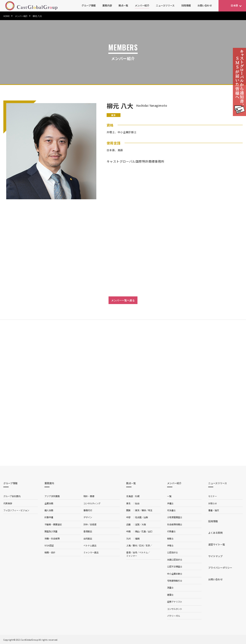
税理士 (170, 539)
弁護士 (170, 503)
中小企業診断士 (175, 574)
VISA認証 (49, 545)
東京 (137, 510)
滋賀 (137, 524)
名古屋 (138, 517)
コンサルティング (92, 503)
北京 (148, 545)
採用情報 (186, 5)
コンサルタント (175, 609)
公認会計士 (172, 552)
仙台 (137, 503)
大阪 (144, 524)
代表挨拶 (8, 503)
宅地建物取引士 (175, 581)
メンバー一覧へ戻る (123, 300)
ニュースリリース (165, 5)
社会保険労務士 (175, 524)
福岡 (137, 539)
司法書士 (171, 510)
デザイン (88, 517)
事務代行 (88, 510)
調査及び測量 (51, 531)
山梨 (146, 517)
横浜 (144, 510)
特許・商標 (89, 496)
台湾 (135, 552)
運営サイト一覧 (217, 544)
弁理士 (170, 545)
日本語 (234, 5)
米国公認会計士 (175, 560)
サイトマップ (215, 556)
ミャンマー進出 (91, 552)
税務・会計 (50, 552)
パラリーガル (174, 616)
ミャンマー (132, 556)
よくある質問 (215, 533)
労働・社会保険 (52, 539)
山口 (150, 531)
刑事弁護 (49, 517)
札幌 (137, 496)
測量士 (170, 588)
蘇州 (135, 545)
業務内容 (107, 5)
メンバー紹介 (142, 5)
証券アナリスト (175, 602)
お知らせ (213, 503)
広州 (141, 545)
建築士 (170, 595)
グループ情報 (89, 5)
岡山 (137, 531)
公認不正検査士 (175, 566)
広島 (144, 531)
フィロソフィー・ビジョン (16, 510)
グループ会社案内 (12, 496)
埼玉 (150, 510)
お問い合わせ (205, 5)
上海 (128, 545)
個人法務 (49, 510)
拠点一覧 (123, 5)
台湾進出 (88, 539)
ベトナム (143, 552)
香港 (128, 552)
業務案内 (49, 483)
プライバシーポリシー (220, 568)
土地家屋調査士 (175, 517)
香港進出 (88, 531)
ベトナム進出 (90, 545)
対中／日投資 (90, 524)
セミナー (213, 496)
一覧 (169, 496)
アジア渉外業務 (52, 496)
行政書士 (171, 531)
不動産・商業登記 (53, 524)
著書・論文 (214, 510)
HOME (7, 16)
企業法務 (49, 503)
